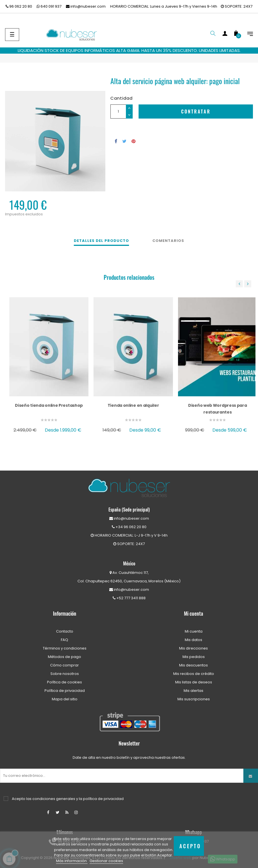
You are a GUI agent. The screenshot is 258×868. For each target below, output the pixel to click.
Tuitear (124, 141)
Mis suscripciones (194, 699)
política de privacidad (103, 799)
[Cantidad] (118, 111)
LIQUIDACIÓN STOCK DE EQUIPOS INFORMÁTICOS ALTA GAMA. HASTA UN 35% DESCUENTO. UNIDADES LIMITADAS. (129, 50)
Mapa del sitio (65, 699)
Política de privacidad (65, 691)
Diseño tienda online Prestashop (49, 405)
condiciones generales (54, 799)
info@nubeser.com (86, 6)
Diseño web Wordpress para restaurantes (218, 409)
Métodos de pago (64, 657)
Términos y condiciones (65, 648)
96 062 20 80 (19, 6)
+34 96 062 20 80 (129, 527)
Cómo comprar (64, 665)
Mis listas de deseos (194, 682)
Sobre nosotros (65, 674)
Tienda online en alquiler (133, 405)
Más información (72, 861)
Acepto (190, 846)
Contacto (65, 631)
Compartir (116, 141)
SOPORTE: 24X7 (237, 6)
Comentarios (168, 241)
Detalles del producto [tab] (101, 241)
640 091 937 (49, 6)
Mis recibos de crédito (194, 674)
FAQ (64, 640)
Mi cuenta (194, 631)
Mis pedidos (194, 657)
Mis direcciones (193, 648)
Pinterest (134, 141)
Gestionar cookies (106, 861)
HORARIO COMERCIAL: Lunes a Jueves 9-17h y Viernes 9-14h (164, 6)
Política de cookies (64, 682)
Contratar (196, 111)
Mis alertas (193, 691)
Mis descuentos (193, 665)
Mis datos (193, 640)
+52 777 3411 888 (129, 598)
